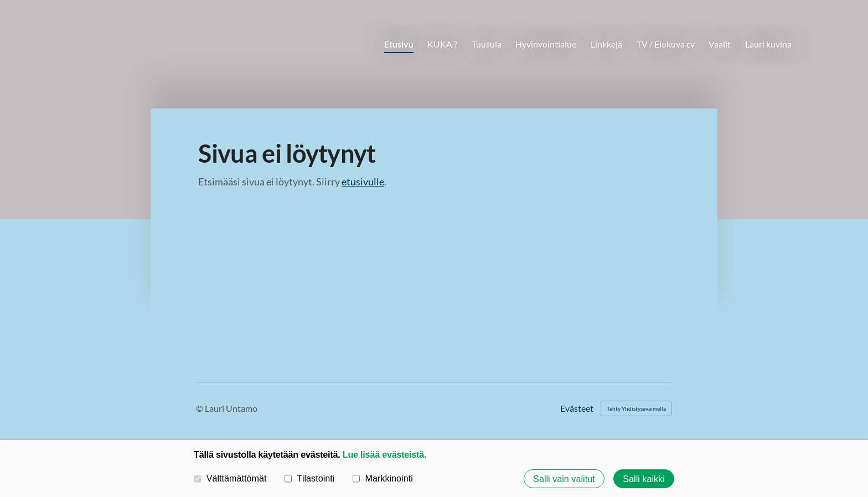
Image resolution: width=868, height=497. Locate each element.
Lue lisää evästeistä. (384, 454)
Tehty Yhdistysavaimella (636, 408)
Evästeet (577, 408)
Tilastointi (309, 478)
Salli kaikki (644, 479)
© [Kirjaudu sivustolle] (200, 408)
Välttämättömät (230, 478)
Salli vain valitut (564, 479)
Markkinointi (383, 478)
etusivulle (363, 182)
